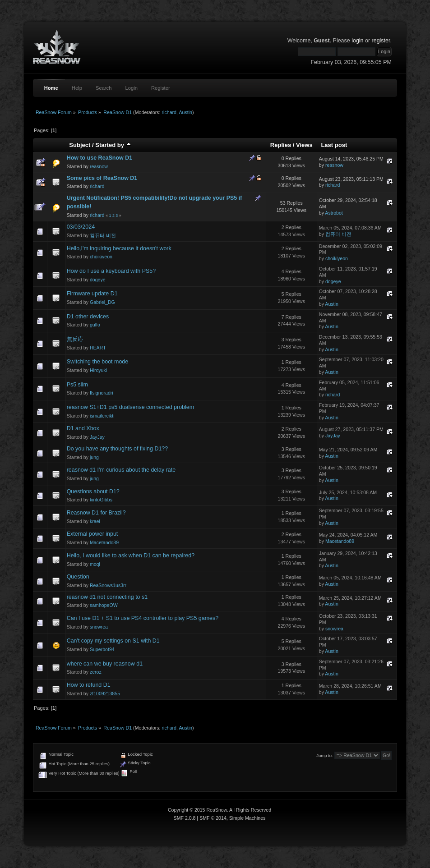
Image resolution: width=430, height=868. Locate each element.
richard (169, 112)
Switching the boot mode (98, 362)
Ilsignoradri (102, 393)
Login (131, 88)
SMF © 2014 (213, 818)
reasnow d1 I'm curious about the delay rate (121, 470)
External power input (92, 534)
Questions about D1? (93, 491)
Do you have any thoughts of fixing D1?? (118, 449)
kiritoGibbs (101, 500)
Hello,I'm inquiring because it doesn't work (119, 248)
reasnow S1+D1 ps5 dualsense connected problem (130, 407)
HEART (98, 348)
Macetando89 (104, 542)
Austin (185, 112)
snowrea (99, 627)
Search (104, 88)
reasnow (99, 166)
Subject (80, 145)
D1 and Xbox (83, 428)
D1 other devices (88, 317)
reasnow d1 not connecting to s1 (107, 597)
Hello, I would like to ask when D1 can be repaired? (131, 556)
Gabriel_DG (102, 302)
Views (304, 145)
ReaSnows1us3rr (108, 585)
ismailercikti (102, 416)
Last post (334, 145)
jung (94, 457)
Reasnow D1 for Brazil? (96, 513)
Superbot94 (102, 649)
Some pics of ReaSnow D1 (102, 178)
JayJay (97, 437)
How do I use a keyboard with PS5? (111, 271)
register (381, 41)
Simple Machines (247, 818)
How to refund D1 (89, 685)
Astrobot (334, 213)
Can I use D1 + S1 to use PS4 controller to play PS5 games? (143, 618)
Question (78, 577)
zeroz (96, 672)
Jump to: (325, 755)
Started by (113, 145)
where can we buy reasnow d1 (105, 664)
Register (161, 88)
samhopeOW (104, 605)
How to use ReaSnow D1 (100, 158)
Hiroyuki (98, 370)
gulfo (95, 325)
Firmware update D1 (92, 294)
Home (51, 88)
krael (95, 521)
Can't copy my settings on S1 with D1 (113, 641)
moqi (95, 564)
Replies (281, 145)
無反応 (75, 339)
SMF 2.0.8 (185, 818)
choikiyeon (101, 257)
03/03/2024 (81, 227)
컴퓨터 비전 (103, 235)
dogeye (98, 280)
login (357, 41)
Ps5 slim (77, 385)
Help (77, 88)
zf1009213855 (105, 693)
